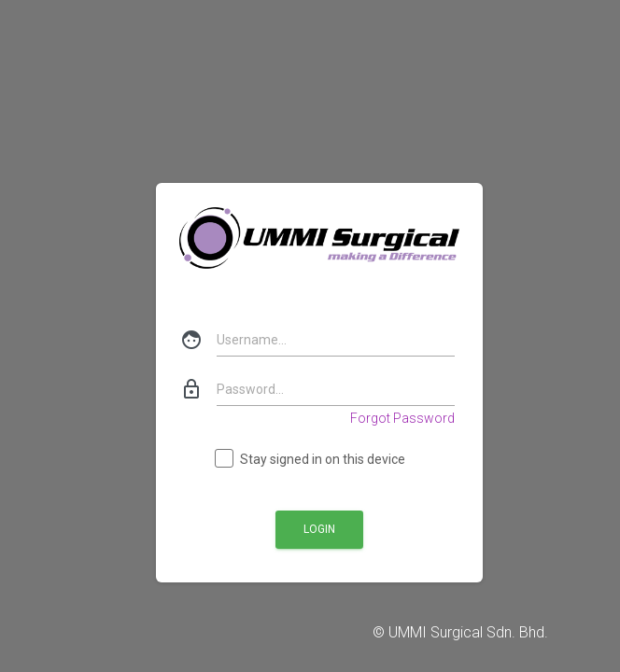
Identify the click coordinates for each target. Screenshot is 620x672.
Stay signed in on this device (311, 460)
